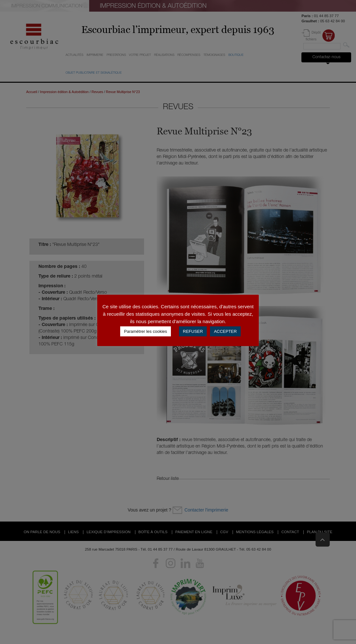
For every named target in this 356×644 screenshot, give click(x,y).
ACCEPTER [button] (225, 331)
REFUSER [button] (193, 331)
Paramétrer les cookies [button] (146, 331)
